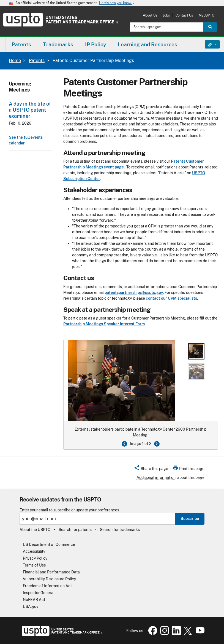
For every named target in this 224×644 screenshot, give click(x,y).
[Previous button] (124, 444)
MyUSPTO (207, 15)
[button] (151, 469)
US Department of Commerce (49, 544)
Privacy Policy (35, 558)
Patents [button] (21, 44)
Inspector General (39, 593)
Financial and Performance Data (51, 572)
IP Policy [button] (95, 44)
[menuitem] (21, 44)
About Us (150, 15)
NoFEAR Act (34, 600)
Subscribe (190, 519)
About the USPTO (35, 530)
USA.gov (31, 607)
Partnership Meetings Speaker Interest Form (104, 324)
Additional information (156, 477)
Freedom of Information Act (47, 586)
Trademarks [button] (58, 44)
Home (15, 61)
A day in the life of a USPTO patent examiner (30, 110)
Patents (37, 61)
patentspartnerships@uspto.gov (134, 293)
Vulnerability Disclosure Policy (49, 579)
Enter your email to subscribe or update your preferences (69, 510)
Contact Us (184, 15)
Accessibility (34, 551)
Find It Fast (208, 44)
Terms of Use (34, 565)
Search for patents (75, 530)
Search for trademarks (120, 530)
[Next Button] (157, 444)
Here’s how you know (117, 3)
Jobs (166, 15)
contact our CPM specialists (171, 298)
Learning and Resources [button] (147, 44)
